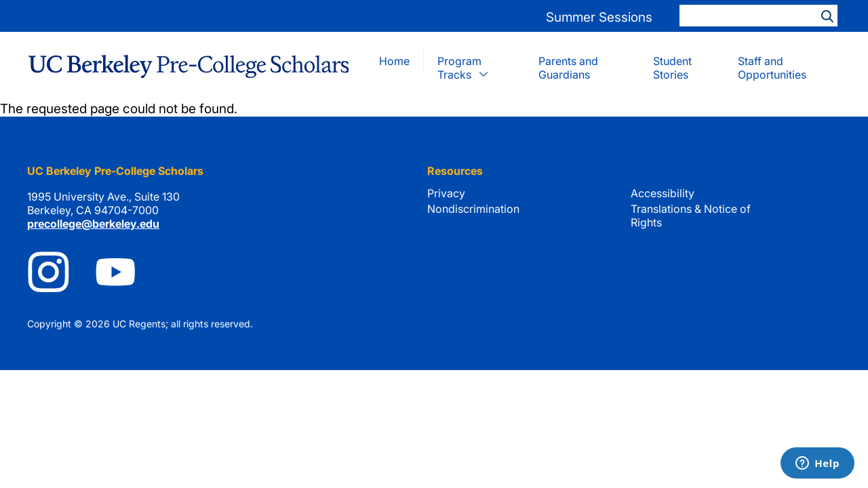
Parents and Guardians (568, 68)
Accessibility (663, 193)
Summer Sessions (599, 17)
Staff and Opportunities (772, 68)
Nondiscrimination (473, 209)
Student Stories (672, 68)
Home (394, 61)
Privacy (446, 193)
